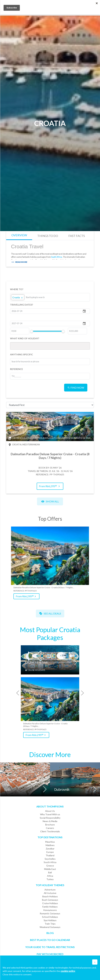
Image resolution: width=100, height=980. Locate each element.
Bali (50, 872)
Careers (50, 828)
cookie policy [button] (68, 971)
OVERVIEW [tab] (19, 235)
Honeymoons (50, 910)
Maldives (50, 845)
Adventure (50, 890)
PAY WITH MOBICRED (50, 954)
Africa (50, 876)
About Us (50, 811)
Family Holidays (50, 907)
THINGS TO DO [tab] (48, 236)
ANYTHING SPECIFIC (22, 354)
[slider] (32, 331)
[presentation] (16, 693)
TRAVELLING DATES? (22, 305)
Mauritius (50, 842)
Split (7, 789)
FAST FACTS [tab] (77, 236)
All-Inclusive (50, 893)
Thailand (50, 855)
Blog (50, 933)
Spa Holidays (50, 920)
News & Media (50, 821)
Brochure (50, 825)
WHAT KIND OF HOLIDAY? (25, 338)
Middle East (50, 869)
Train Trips (50, 924)
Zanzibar (50, 849)
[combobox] (38, 297)
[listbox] (50, 297)
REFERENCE (16, 369)
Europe (50, 852)
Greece (50, 866)
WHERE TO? (17, 289)
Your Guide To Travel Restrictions (50, 947)
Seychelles (50, 859)
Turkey (50, 879)
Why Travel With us (50, 814)
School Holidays (50, 917)
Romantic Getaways (50, 913)
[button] (95, 962)
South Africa (57, 257)
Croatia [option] (18, 297)
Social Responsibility (50, 818)
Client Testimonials (50, 831)
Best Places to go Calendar (50, 940)
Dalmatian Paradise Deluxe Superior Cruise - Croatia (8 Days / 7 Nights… (44, 587)
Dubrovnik (62, 789)
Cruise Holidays (36, 662)
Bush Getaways (50, 900)
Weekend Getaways (50, 927)
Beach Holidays (50, 896)
